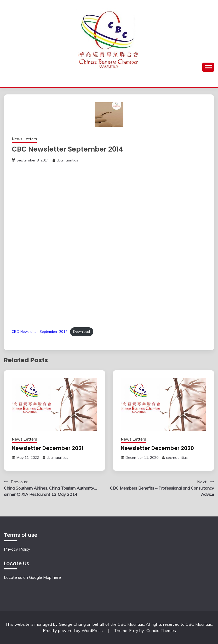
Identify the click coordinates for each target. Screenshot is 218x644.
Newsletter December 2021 (48, 448)
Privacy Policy (17, 549)
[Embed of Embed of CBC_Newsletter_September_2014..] (109, 244)
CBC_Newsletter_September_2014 (40, 332)
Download (82, 332)
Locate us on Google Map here (32, 577)
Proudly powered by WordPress (73, 630)
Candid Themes (161, 630)
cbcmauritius (67, 160)
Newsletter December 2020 (157, 448)
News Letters (24, 139)
